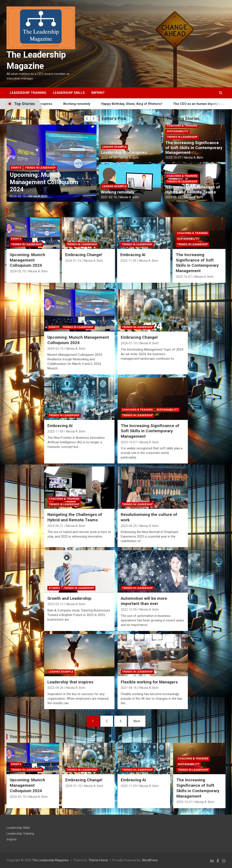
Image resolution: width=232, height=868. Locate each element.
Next (137, 721)
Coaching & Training (182, 126)
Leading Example (114, 147)
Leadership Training (28, 93)
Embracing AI (133, 255)
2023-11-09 (128, 261)
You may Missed (26, 737)
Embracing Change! (84, 255)
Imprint (98, 93)
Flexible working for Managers (149, 682)
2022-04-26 (109, 158)
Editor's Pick (114, 119)
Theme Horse (98, 860)
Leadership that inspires (124, 152)
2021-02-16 (109, 197)
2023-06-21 (173, 197)
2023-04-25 (129, 526)
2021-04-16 (129, 688)
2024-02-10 (18, 196)
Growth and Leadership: (70, 598)
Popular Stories (25, 211)
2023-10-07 (173, 158)
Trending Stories (183, 119)
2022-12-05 (129, 610)
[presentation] (87, 119)
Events (16, 168)
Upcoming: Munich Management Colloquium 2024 (44, 182)
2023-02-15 (55, 604)
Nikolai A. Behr (38, 196)
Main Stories (22, 119)
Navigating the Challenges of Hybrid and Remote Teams (193, 190)
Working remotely (87, 104)
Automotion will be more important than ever (144, 601)
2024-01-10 (73, 261)
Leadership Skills (69, 93)
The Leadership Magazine (50, 860)
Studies (54, 588)
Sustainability (178, 131)
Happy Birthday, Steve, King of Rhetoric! (142, 104)
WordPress (150, 860)
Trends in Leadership (40, 168)
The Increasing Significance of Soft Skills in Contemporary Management (194, 148)
